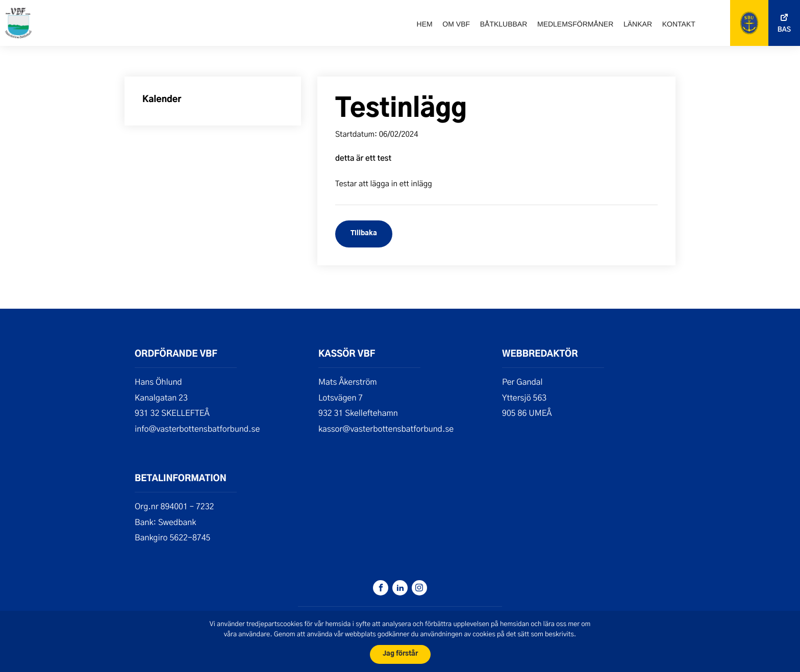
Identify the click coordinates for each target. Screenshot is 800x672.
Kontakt (679, 24)
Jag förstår (400, 654)
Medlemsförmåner (575, 24)
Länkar (638, 24)
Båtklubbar (504, 24)
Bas (784, 30)
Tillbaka (364, 233)
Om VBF (456, 24)
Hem (425, 24)
